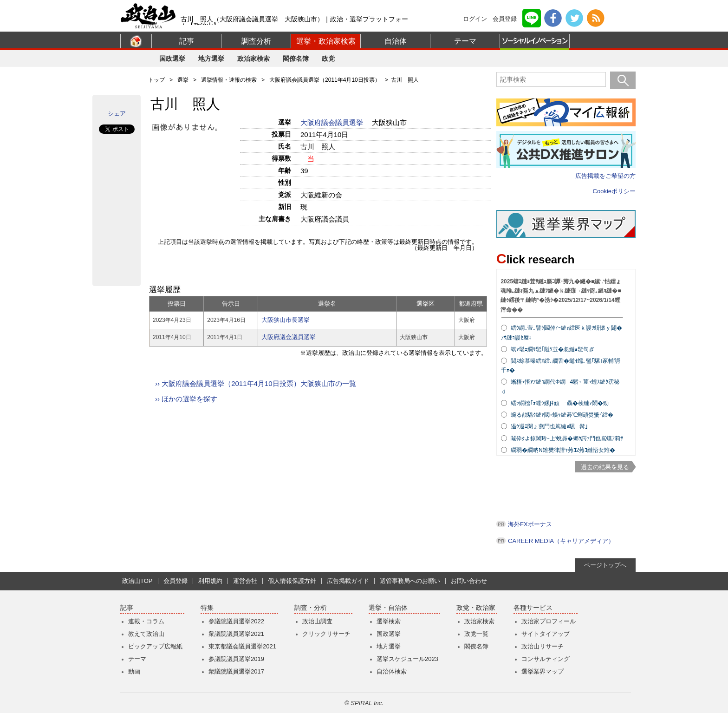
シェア (117, 114)
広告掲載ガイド (348, 581)
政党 (328, 59)
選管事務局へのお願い (410, 581)
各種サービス (533, 608)
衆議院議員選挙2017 (236, 671)
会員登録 (505, 19)
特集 (207, 608)
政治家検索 (253, 59)
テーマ (465, 41)
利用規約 (210, 581)
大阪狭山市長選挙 (286, 320)
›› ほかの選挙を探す (186, 399)
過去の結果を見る (605, 467)
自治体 (396, 41)
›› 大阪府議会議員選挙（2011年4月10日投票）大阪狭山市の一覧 (256, 383)
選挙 (183, 80)
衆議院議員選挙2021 (236, 634)
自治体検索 (392, 671)
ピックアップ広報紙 (155, 646)
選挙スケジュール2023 (407, 659)
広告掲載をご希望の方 (605, 176)
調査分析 (256, 41)
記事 (187, 41)
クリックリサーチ (326, 634)
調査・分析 (311, 608)
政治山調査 (317, 621)
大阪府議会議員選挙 (333, 122)
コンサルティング (546, 659)
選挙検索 (389, 621)
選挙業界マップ (543, 671)
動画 (134, 671)
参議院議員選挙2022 (236, 621)
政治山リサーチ (543, 646)
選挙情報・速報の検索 (229, 80)
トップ (156, 80)
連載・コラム (146, 621)
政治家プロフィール (549, 621)
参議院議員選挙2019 (236, 659)
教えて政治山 (146, 634)
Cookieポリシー (614, 191)
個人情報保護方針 (292, 581)
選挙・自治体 (388, 608)
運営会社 (245, 581)
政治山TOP (137, 581)
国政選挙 (172, 59)
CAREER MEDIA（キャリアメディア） (561, 541)
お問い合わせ (469, 581)
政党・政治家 (476, 608)
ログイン (475, 19)
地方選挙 (211, 59)
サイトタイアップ (546, 634)
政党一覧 (476, 634)
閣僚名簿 (296, 59)
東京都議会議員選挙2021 (242, 646)
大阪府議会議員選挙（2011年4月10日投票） (325, 80)
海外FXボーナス (530, 524)
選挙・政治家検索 (326, 41)
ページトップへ (605, 565)
